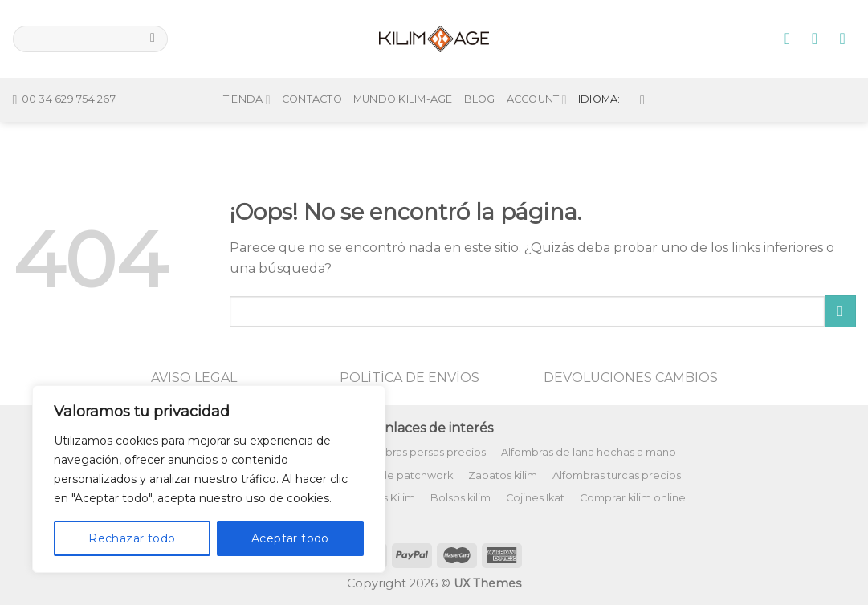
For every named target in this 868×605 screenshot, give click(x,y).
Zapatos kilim (503, 475)
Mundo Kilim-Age (403, 73)
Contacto (312, 73)
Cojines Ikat (535, 498)
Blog (480, 73)
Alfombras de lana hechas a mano (589, 452)
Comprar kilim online (633, 498)
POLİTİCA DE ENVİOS (410, 378)
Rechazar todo (132, 538)
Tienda (247, 73)
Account (537, 73)
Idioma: (611, 73)
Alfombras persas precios (420, 452)
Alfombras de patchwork (389, 475)
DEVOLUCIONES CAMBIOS (631, 378)
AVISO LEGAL (194, 378)
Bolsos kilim (460, 498)
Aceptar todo (290, 538)
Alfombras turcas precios (617, 475)
